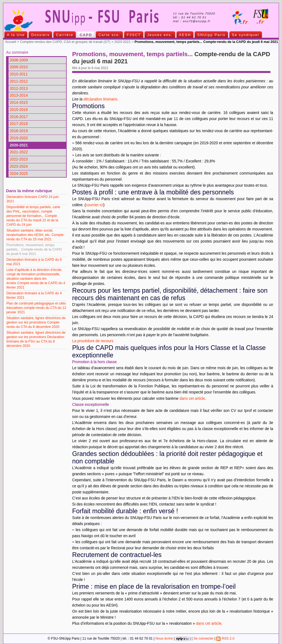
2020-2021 (122, 42)
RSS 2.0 (225, 638)
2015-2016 (19, 110)
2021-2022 (19, 152)
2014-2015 (19, 103)
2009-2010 (19, 67)
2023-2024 (19, 166)
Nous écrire (164, 638)
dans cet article (192, 399)
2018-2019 (19, 131)
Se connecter (203, 638)
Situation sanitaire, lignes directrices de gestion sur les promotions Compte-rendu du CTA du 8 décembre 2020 (36, 322)
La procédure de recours (93, 341)
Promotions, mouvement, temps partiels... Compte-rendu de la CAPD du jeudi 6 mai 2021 (34, 249)
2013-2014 (19, 95)
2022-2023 (19, 159)
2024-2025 (19, 174)
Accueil (10, 42)
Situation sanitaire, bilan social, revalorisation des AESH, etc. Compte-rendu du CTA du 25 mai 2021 (35, 235)
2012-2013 (19, 89)
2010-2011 (19, 74)
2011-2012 (19, 81)
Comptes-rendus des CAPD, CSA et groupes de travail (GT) (65, 42)
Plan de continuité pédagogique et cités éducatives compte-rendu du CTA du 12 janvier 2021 (36, 308)
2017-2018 (19, 124)
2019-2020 (19, 138)
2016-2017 (19, 117)
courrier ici (95, 205)
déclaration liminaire (100, 99)
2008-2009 (19, 60)
